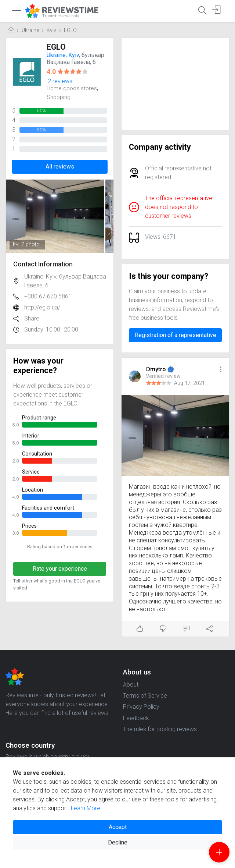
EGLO (70, 30)
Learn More (86, 808)
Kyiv (51, 30)
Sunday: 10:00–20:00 (51, 330)
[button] (221, 370)
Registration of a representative (176, 335)
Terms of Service (145, 696)
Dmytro (157, 369)
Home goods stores (72, 88)
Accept (118, 827)
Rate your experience (60, 569)
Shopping (59, 97)
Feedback (136, 718)
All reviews (60, 166)
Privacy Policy (141, 707)
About (131, 685)
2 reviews (60, 81)
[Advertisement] (175, 84)
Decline (118, 842)
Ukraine (30, 30)
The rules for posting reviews (160, 729)
